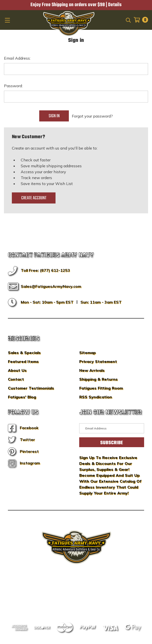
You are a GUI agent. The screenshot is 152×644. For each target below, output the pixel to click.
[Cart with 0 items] (139, 20)
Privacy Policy (85, 598)
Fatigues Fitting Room (101, 388)
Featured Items (23, 361)
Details (115, 5)
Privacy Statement (98, 361)
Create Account (34, 198)
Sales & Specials (24, 353)
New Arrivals (92, 370)
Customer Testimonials (31, 388)
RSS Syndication (96, 397)
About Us (17, 370)
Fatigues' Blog (22, 397)
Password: (13, 86)
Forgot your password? (92, 116)
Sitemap (87, 353)
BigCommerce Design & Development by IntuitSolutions (76, 591)
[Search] (128, 20)
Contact (16, 379)
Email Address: (17, 58)
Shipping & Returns (98, 379)
